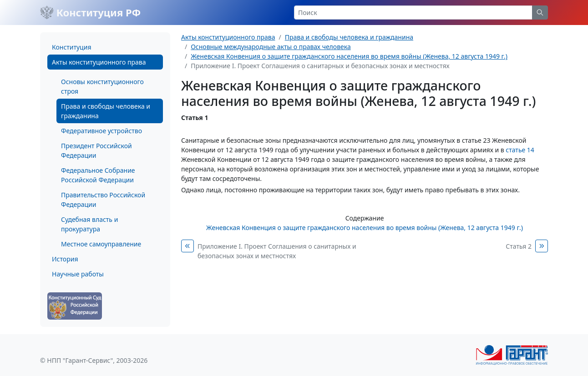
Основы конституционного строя (102, 86)
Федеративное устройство (101, 131)
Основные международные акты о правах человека (271, 47)
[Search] (413, 13)
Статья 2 (519, 246)
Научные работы (78, 274)
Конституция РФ (90, 12)
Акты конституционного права (99, 62)
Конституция (71, 47)
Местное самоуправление (101, 244)
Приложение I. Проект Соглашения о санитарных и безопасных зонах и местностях (277, 251)
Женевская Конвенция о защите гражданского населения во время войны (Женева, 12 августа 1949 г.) (349, 56)
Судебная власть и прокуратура (89, 224)
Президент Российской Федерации (96, 150)
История (65, 259)
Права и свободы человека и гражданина (106, 111)
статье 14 (520, 150)
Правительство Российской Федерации (103, 200)
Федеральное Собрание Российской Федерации (98, 175)
